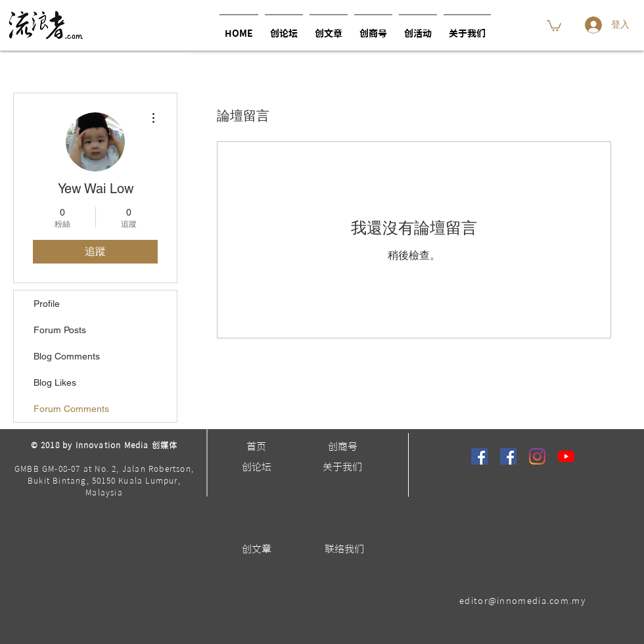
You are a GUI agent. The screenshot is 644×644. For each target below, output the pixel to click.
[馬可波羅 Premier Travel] (508, 456)
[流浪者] (479, 456)
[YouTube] (566, 456)
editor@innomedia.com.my (522, 601)
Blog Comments (67, 356)
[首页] (256, 447)
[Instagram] (537, 456)
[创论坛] (256, 467)
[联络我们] (344, 549)
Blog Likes (55, 382)
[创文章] (256, 549)
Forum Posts (60, 330)
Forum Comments (71, 409)
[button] (418, 28)
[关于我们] (342, 467)
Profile (47, 304)
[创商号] (342, 447)
